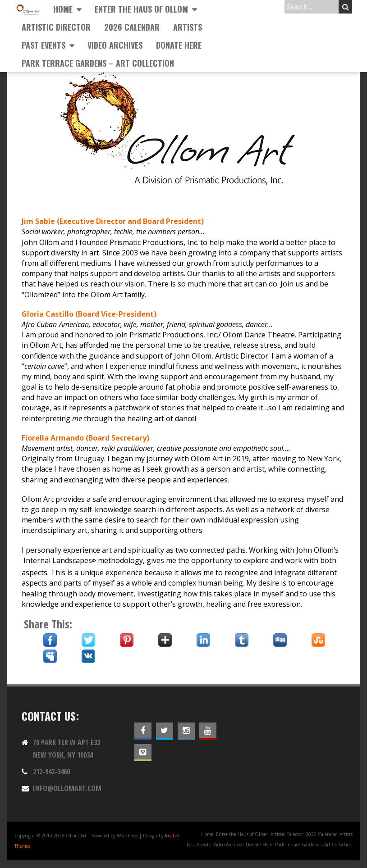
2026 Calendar (132, 27)
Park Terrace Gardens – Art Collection (98, 63)
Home (63, 9)
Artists (188, 27)
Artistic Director (56, 27)
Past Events (44, 45)
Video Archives (115, 45)
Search (346, 7)
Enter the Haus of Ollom (141, 9)
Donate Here (179, 45)
